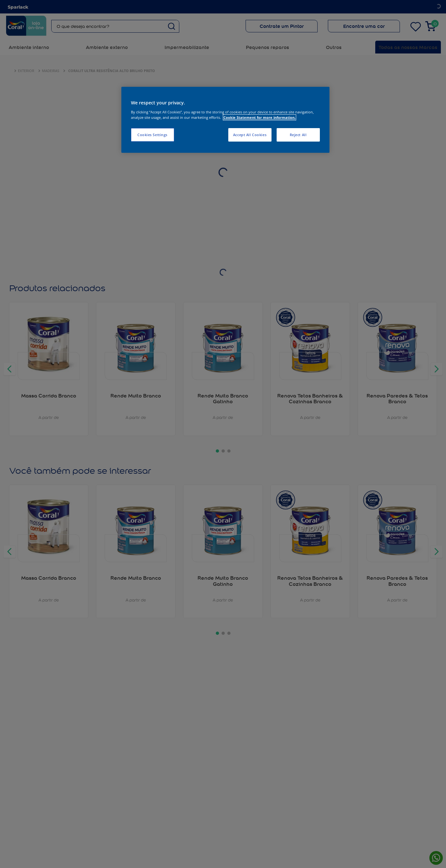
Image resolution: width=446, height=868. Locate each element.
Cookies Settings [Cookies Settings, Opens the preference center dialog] (152, 135)
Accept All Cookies (250, 135)
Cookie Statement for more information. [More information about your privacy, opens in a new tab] (259, 117)
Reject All (298, 135)
